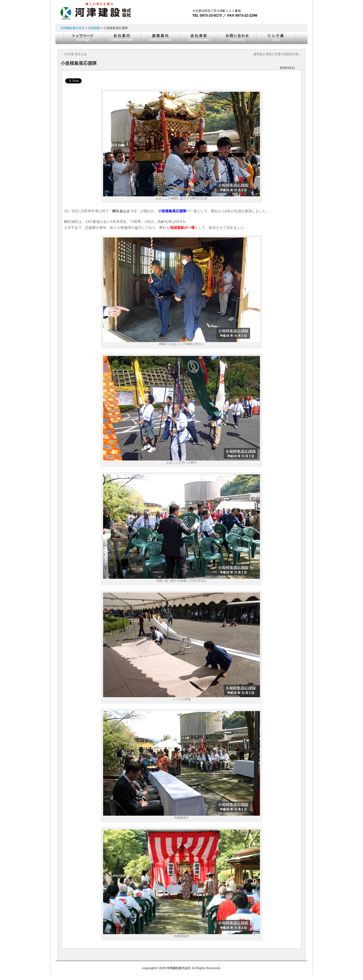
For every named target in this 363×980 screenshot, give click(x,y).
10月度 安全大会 (74, 54)
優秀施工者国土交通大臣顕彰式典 (278, 54)
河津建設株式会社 (73, 28)
